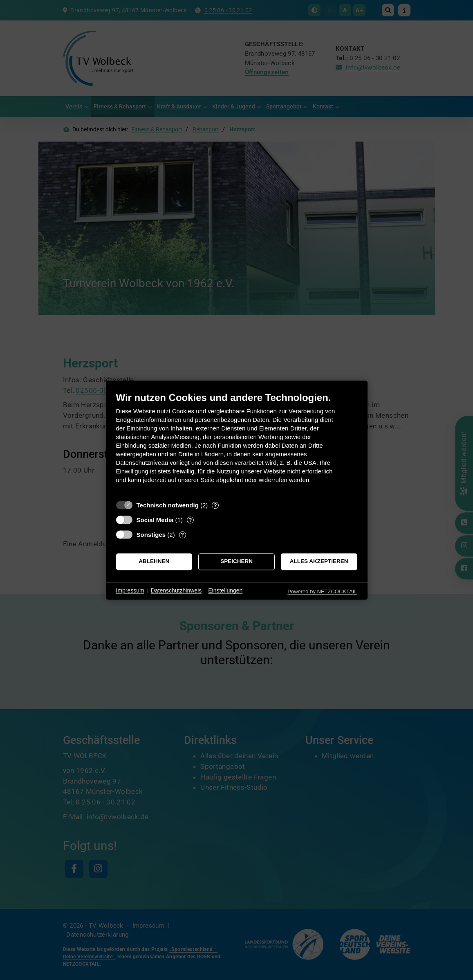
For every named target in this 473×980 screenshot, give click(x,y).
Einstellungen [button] (225, 591)
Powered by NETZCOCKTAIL (322, 591)
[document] (237, 444)
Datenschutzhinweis (176, 591)
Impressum (130, 591)
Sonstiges (151, 535)
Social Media (155, 520)
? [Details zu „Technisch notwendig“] (215, 505)
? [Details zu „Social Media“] (190, 520)
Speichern (236, 562)
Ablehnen (154, 562)
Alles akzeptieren (319, 562)
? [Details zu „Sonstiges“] (182, 535)
